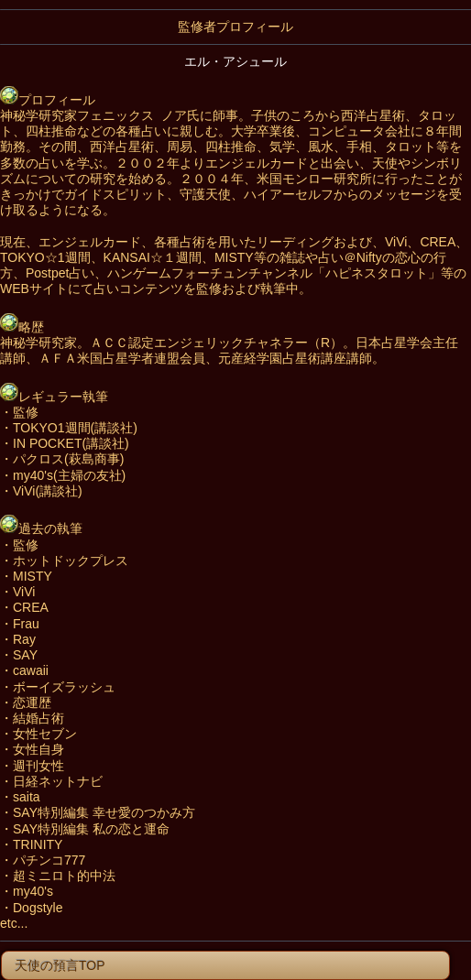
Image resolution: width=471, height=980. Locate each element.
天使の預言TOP (54, 965)
